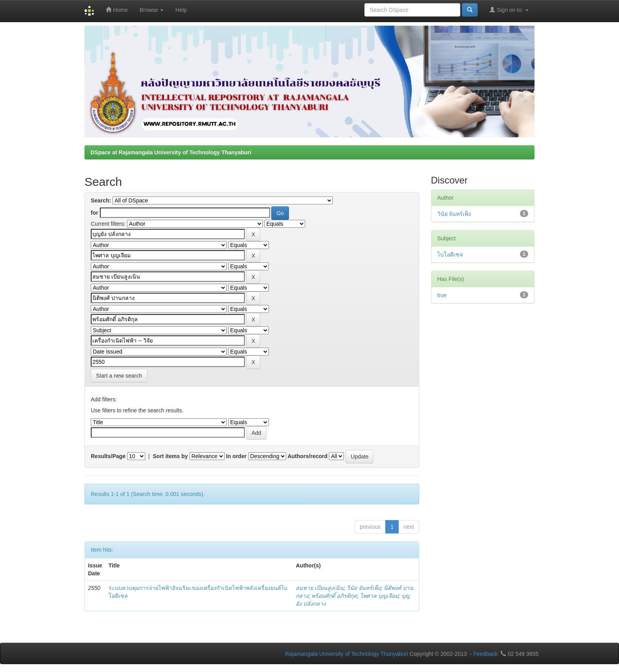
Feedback (485, 654)
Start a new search (119, 376)
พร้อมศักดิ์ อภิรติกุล (334, 596)
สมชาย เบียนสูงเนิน (320, 588)
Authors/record (307, 456)
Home (117, 10)
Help (181, 10)
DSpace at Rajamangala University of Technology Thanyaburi (171, 152)
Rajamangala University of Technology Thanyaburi (347, 654)
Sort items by (170, 456)
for (95, 213)
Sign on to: (509, 10)
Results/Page (108, 456)
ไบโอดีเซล (450, 255)
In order (236, 456)
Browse (152, 10)
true (442, 295)
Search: (101, 200)
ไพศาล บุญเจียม (379, 596)
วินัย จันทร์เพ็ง (364, 588)
